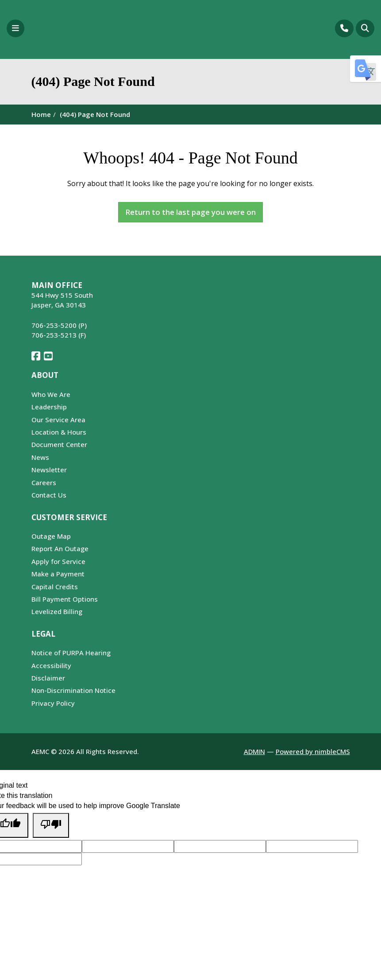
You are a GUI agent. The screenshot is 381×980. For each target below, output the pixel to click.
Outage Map (51, 536)
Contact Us (49, 495)
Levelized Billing (57, 611)
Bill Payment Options (65, 599)
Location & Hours (59, 432)
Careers (44, 482)
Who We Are (51, 394)
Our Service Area (58, 420)
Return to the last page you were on (190, 212)
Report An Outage (60, 548)
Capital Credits (55, 587)
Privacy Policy (53, 703)
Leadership (49, 407)
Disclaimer (48, 678)
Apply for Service (58, 561)
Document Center (59, 444)
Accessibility (51, 665)
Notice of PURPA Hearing (71, 653)
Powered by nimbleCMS (313, 751)
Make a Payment (58, 574)
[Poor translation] (51, 825)
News (40, 457)
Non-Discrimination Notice (73, 690)
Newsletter (49, 470)
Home (41, 114)
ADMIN (254, 751)
